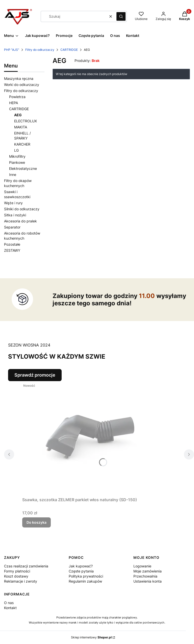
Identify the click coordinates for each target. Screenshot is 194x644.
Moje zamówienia (148, 571)
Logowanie (142, 566)
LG (16, 150)
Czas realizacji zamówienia (26, 566)
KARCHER (22, 144)
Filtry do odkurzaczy (40, 50)
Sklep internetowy (91, 637)
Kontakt (10, 608)
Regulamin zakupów (85, 581)
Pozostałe (12, 244)
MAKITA (21, 127)
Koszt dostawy (16, 576)
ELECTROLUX (26, 121)
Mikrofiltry (17, 156)
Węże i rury (13, 203)
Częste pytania (81, 571)
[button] (121, 16)
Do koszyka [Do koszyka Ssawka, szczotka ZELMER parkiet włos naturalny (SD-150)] (37, 522)
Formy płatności (17, 571)
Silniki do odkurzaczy (22, 209)
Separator (12, 227)
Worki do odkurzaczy (22, 85)
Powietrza (17, 97)
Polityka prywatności (86, 576)
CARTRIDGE (69, 50)
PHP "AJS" (12, 50)
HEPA (14, 103)
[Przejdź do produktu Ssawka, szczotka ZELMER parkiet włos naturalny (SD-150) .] (85, 438)
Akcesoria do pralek (20, 221)
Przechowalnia (145, 576)
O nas (9, 603)
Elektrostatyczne (23, 168)
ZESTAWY (12, 250)
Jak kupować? (81, 566)
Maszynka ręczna (19, 78)
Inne (13, 175)
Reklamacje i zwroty (21, 581)
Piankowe (17, 162)
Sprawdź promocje (35, 375)
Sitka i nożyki (15, 215)
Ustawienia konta (148, 581)
